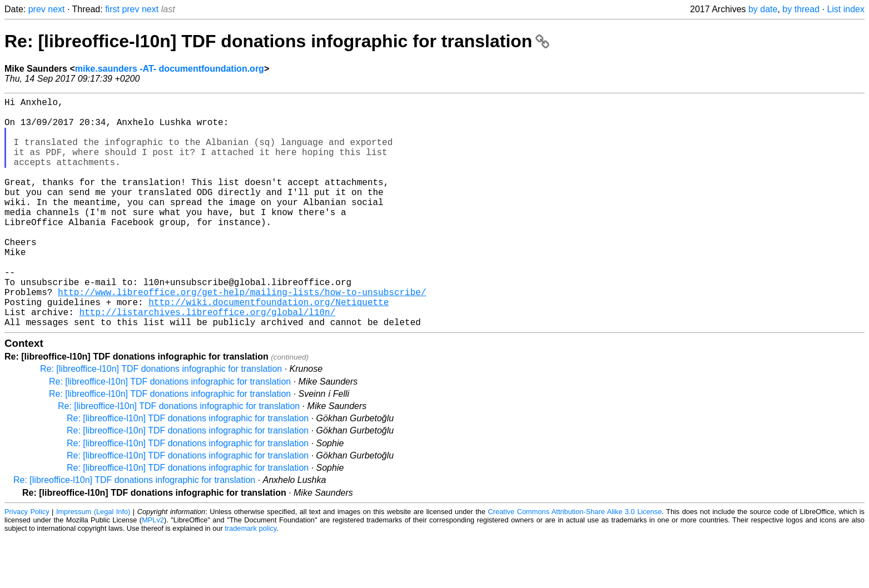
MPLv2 (153, 571)
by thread (801, 9)
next (56, 9)
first (112, 9)
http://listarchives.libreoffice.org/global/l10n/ (207, 361)
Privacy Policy (27, 563)
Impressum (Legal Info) (93, 563)
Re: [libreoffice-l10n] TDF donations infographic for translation (277, 41)
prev (37, 9)
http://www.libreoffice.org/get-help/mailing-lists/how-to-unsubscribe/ (242, 336)
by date (763, 9)
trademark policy (250, 579)
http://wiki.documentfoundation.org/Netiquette (269, 348)
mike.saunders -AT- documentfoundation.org (170, 69)
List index (846, 9)
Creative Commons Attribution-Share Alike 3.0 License (575, 563)
